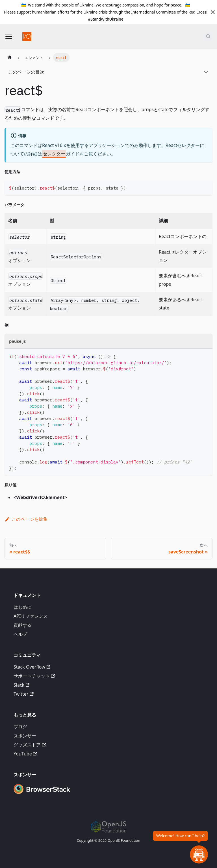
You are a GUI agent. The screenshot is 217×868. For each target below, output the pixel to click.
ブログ (20, 727)
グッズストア (30, 745)
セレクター (54, 154)
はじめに (23, 607)
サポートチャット (34, 676)
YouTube (25, 754)
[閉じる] (213, 12)
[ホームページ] (10, 58)
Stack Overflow (32, 667)
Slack (21, 685)
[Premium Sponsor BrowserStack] (42, 794)
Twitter (24, 694)
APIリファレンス (31, 616)
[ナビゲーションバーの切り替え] (9, 36)
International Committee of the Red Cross (169, 12)
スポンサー (25, 736)
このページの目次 (26, 72)
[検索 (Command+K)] (208, 36)
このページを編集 (26, 519)
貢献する (23, 625)
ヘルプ (20, 634)
